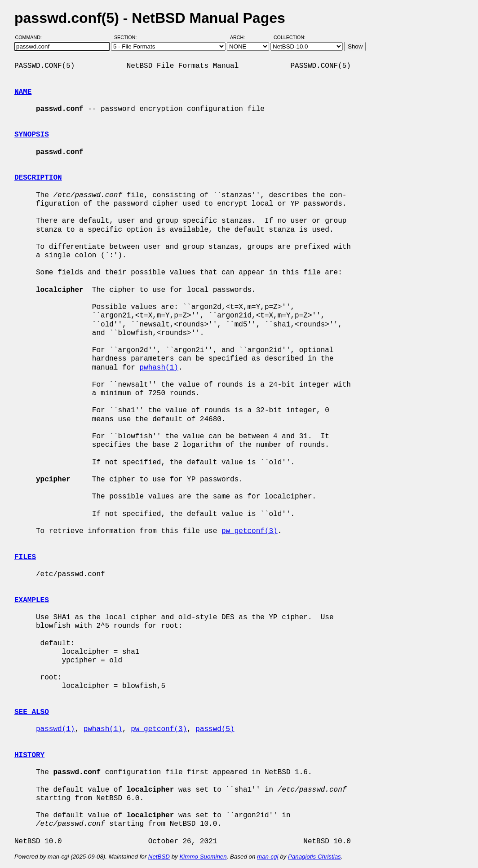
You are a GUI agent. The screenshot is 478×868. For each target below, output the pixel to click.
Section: (127, 37)
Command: (31, 37)
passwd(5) (215, 729)
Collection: (290, 37)
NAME (23, 92)
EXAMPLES (32, 600)
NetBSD (159, 857)
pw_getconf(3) (250, 531)
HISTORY (29, 755)
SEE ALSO (32, 712)
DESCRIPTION (38, 178)
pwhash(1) (159, 368)
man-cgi (268, 857)
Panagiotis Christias (314, 857)
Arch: (241, 37)
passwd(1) (55, 729)
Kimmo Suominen (203, 857)
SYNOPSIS (32, 135)
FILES (25, 557)
